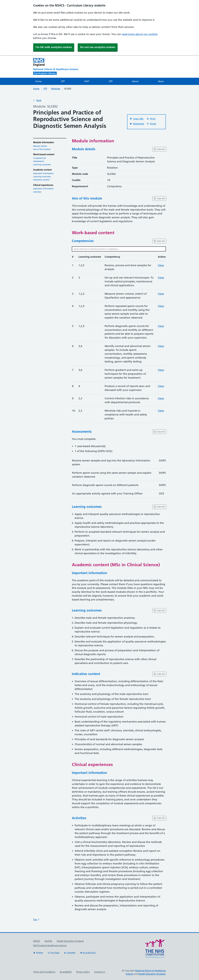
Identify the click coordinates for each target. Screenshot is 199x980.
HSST (87, 81)
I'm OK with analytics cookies (54, 47)
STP (63, 81)
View (161, 265)
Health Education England (70, 941)
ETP (111, 81)
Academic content (42, 170)
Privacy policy (83, 972)
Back (37, 100)
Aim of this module (42, 149)
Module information (44, 142)
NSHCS (37, 941)
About (135, 81)
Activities (37, 192)
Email (151, 124)
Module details (40, 146)
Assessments (38, 161)
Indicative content (41, 180)
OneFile (48, 941)
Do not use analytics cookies (98, 47)
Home (38, 81)
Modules (56, 89)
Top (36, 920)
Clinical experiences (43, 185)
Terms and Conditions (44, 972)
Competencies (40, 158)
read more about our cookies (140, 34)
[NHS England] (77, 62)
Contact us (99, 972)
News (161, 81)
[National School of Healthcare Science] (61, 69)
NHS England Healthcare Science (50, 945)
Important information (43, 173)
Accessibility (66, 972)
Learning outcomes (42, 165)
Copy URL (137, 119)
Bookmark (137, 124)
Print (151, 119)
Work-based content (44, 154)
